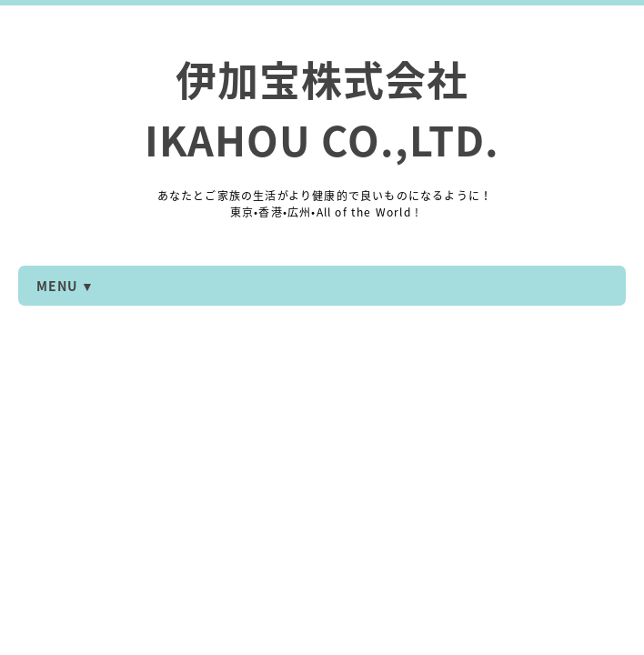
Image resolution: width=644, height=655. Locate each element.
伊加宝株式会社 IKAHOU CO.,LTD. (322, 109)
